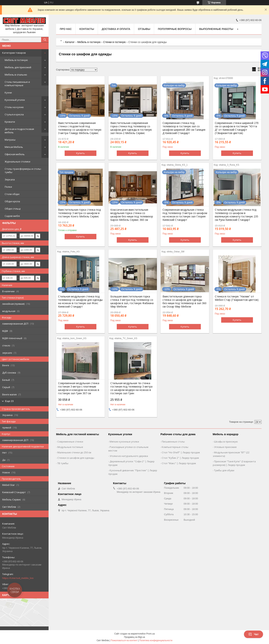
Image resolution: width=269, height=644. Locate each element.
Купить (81, 153)
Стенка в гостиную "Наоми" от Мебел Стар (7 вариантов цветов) (237, 298)
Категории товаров (14, 53)
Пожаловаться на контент (124, 640)
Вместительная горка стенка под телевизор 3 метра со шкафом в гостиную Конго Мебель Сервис (79, 213)
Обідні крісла (12, 201)
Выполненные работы (216, 29)
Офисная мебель (15, 154)
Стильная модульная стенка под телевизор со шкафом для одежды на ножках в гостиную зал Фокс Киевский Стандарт (80, 302)
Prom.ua (150, 634)
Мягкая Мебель (14, 147)
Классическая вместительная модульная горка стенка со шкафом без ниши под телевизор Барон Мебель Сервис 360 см (132, 215)
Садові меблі (12, 216)
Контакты (87, 29)
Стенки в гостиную (115, 42)
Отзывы (144, 29)
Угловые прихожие (225, 447)
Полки (8, 187)
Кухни (8, 93)
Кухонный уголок (15, 100)
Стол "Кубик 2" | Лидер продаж (180, 458)
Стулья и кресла (14, 114)
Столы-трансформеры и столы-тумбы (23, 170)
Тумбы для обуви (224, 470)
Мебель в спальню (16, 75)
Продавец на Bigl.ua (134, 637)
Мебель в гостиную (16, 60)
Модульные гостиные (70, 447)
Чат (253, 634)
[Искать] (45, 40)
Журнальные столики (17, 162)
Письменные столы (173, 442)
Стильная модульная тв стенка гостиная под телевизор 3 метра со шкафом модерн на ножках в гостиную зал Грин (131, 388)
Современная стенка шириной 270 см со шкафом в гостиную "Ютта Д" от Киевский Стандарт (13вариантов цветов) (237, 128)
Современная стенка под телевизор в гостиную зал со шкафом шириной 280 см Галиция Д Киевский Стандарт (184, 128)
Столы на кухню (14, 107)
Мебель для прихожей (18, 67)
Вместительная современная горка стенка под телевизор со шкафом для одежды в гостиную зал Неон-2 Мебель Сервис (131, 128)
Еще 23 (9, 401)
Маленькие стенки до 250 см (74, 452)
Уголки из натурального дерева (129, 456)
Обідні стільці (13, 209)
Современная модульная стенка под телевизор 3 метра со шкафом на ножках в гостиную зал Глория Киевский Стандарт (185, 215)
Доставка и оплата (116, 29)
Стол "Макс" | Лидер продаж (179, 463)
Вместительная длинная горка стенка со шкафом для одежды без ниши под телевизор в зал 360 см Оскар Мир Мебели (184, 302)
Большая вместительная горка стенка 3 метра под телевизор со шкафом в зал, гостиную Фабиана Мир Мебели (132, 302)
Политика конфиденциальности (156, 640)
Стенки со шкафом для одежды (76, 458)
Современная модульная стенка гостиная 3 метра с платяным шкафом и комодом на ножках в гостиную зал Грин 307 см (79, 388)
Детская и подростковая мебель (19, 131)
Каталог (70, 42)
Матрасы (10, 140)
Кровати (10, 122)
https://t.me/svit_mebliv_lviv (18, 578)
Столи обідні (12, 194)
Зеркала (10, 179)
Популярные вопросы (175, 29)
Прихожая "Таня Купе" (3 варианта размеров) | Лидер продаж (234, 463)
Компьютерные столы (175, 447)
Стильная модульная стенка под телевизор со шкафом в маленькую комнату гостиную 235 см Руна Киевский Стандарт (236, 215)
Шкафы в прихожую (226, 442)
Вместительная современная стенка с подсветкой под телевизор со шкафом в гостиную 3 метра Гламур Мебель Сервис (80, 128)
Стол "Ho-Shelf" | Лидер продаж (181, 452)
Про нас (66, 29)
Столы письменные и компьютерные (17, 84)
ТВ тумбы (63, 463)
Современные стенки (70, 442)
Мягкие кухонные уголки (124, 442)
